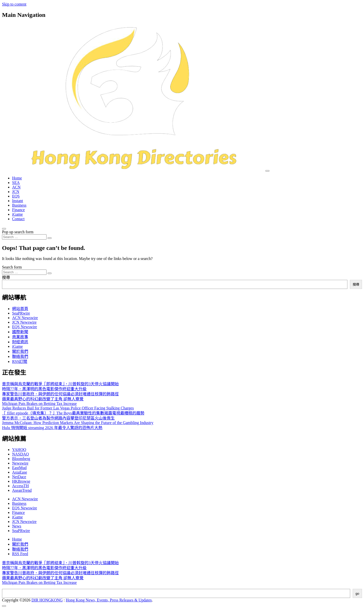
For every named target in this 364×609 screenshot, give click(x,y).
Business (19, 205)
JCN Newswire (24, 322)
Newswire (20, 463)
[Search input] (24, 237)
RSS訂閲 (20, 361)
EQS (16, 196)
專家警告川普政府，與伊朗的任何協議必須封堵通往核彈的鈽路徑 (60, 394)
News (17, 526)
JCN (16, 192)
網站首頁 (20, 309)
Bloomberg (21, 459)
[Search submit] (50, 238)
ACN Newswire (25, 318)
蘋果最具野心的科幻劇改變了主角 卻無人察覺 (43, 399)
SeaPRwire (21, 313)
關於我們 (20, 351)
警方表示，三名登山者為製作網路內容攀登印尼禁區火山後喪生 (58, 418)
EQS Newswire (25, 327)
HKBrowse (21, 481)
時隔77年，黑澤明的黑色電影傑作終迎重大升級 (44, 389)
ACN (16, 187)
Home (17, 178)
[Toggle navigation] (267, 171)
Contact (18, 219)
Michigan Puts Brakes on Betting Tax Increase (39, 404)
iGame (17, 214)
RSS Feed (20, 554)
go (357, 594)
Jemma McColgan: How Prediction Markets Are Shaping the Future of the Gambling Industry (78, 423)
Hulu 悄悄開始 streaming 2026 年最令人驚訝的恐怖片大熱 (52, 428)
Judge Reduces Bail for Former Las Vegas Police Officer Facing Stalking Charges (68, 408)
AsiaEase (20, 472)
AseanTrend (22, 490)
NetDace (19, 477)
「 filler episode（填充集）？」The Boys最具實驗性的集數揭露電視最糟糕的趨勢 (73, 413)
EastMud (19, 468)
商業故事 (20, 337)
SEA (16, 183)
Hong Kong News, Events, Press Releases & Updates (109, 600)
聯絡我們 (20, 356)
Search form (12, 267)
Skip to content (14, 4)
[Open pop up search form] (4, 229)
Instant (18, 201)
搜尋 (6, 277)
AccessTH (21, 486)
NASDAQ (21, 454)
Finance (18, 210)
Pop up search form (18, 232)
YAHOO (19, 450)
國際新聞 (20, 332)
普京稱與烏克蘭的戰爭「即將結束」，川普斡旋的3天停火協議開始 (60, 384)
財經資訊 (20, 342)
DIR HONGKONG (47, 600)
